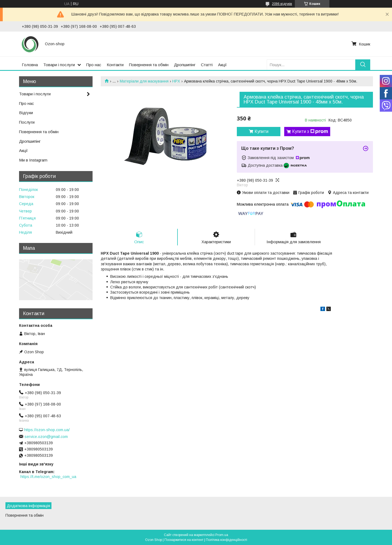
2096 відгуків (282, 4)
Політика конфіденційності (226, 540)
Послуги (27, 122)
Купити (261, 131)
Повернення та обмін (149, 65)
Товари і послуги (59, 65)
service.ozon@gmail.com (46, 437)
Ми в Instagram (33, 160)
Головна (30, 65)
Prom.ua (222, 535)
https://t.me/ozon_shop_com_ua (48, 477)
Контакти (115, 65)
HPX (176, 81)
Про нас (94, 65)
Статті (207, 65)
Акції (222, 65)
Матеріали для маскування (144, 81)
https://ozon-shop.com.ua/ (47, 430)
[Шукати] (363, 65)
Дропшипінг (185, 65)
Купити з (310, 132)
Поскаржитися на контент (184, 540)
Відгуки (26, 113)
